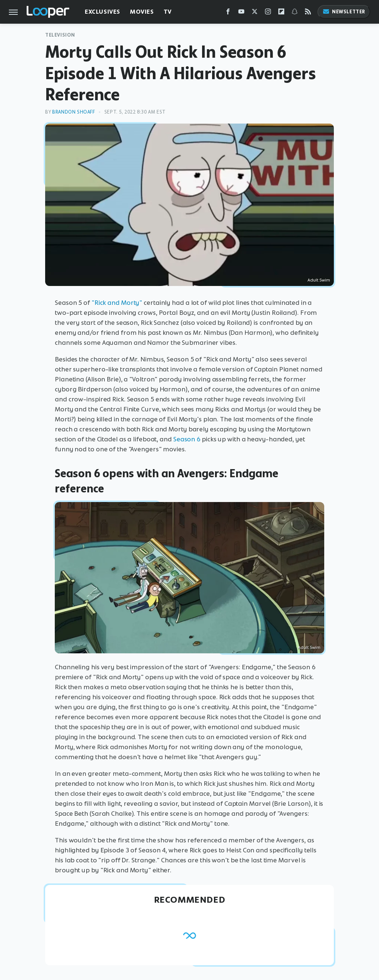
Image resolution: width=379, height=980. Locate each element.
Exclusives (103, 12)
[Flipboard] (281, 13)
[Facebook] (228, 13)
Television (60, 35)
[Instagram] (268, 13)
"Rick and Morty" (117, 303)
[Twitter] (255, 13)
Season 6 (187, 439)
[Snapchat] (295, 13)
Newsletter (344, 12)
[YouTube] (241, 13)
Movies (142, 12)
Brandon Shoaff (73, 112)
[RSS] (308, 13)
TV (168, 12)
